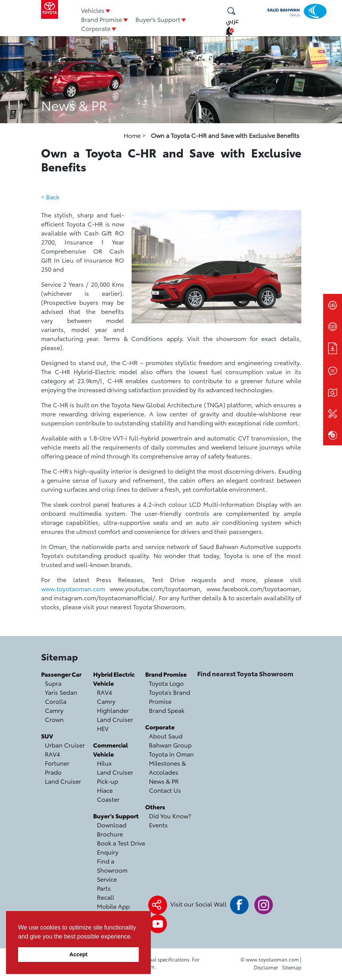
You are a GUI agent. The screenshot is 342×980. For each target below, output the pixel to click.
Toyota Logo (166, 683)
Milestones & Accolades (167, 767)
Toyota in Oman (171, 754)
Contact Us (165, 790)
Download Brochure (112, 829)
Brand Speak (167, 710)
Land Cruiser (63, 781)
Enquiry (108, 852)
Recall (106, 897)
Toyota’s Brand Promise (169, 696)
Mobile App (113, 906)
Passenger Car (61, 674)
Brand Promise (102, 19)
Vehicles (93, 10)
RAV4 (52, 754)
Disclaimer (266, 967)
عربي (232, 21)
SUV (47, 736)
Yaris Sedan (61, 692)
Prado (53, 772)
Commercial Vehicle (110, 749)
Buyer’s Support (116, 816)
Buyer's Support (158, 19)
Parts (104, 888)
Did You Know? (170, 816)
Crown (54, 719)
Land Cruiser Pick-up (115, 776)
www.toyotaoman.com (73, 588)
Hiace (105, 790)
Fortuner (57, 763)
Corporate (96, 28)
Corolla (56, 701)
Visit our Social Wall (199, 904)
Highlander (113, 710)
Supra (53, 683)
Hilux (104, 763)
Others (155, 806)
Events (158, 825)
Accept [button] (78, 954)
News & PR (164, 781)
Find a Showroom (112, 865)
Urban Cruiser (65, 745)
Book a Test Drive (121, 843)
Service (107, 879)
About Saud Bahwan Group (170, 740)
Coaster (108, 799)
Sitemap (292, 967)
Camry (54, 710)
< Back (50, 196)
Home (133, 135)
